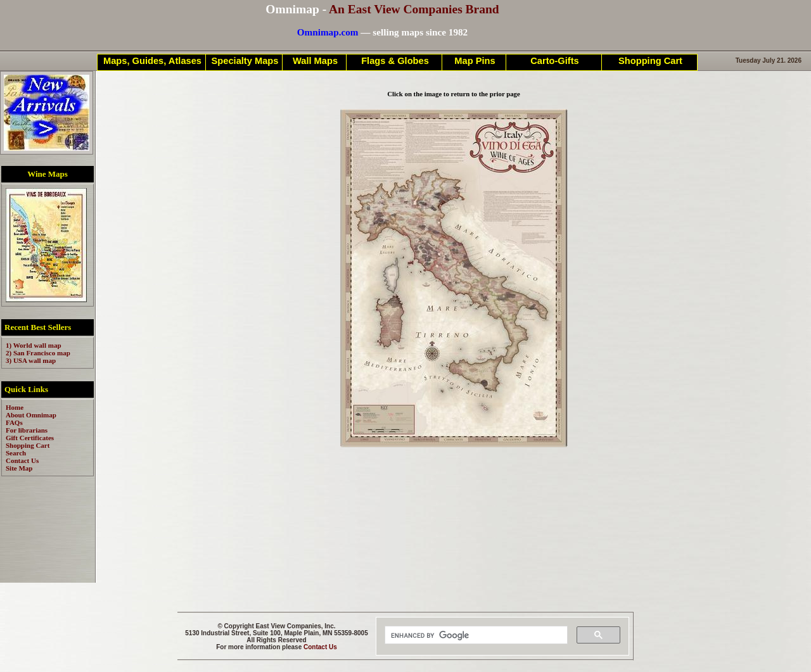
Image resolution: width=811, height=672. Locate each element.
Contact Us (320, 647)
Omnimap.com (328, 32)
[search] (475, 635)
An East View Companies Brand (414, 9)
